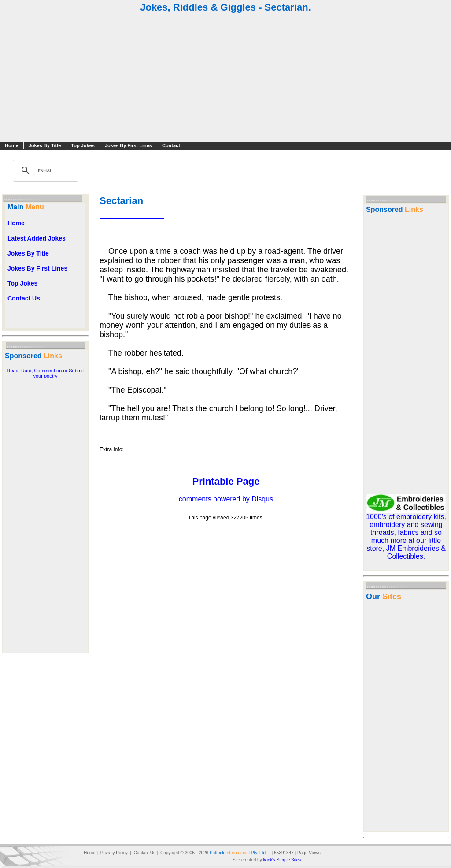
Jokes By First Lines (128, 145)
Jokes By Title (45, 145)
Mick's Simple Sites (282, 860)
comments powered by (226, 499)
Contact (171, 145)
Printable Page (226, 481)
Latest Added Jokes (37, 238)
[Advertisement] (225, 78)
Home (12, 145)
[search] (44, 171)
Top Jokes (83, 145)
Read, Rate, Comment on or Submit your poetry (46, 373)
